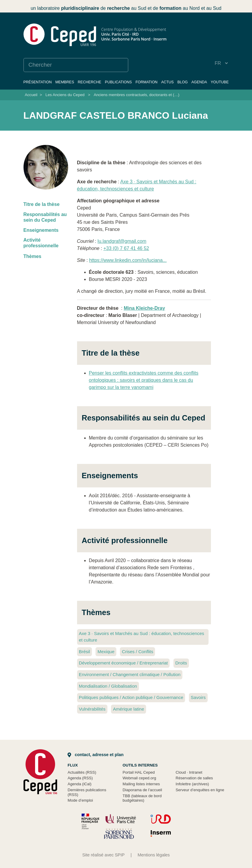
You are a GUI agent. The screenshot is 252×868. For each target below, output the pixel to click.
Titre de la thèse (42, 204)
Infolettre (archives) (192, 784)
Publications (119, 82)
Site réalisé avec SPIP (103, 855)
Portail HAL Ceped (139, 772)
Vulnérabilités (92, 709)
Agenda (199, 82)
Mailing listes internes (141, 784)
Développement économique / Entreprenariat (123, 663)
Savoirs (198, 697)
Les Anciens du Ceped (65, 95)
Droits (181, 663)
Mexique (106, 652)
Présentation (38, 82)
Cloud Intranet (189, 772)
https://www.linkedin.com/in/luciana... (128, 260)
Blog (183, 82)
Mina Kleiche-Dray (144, 308)
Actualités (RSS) (82, 772)
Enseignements (41, 230)
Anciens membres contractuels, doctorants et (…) (137, 95)
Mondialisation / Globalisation (108, 686)
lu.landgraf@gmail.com (122, 241)
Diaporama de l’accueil (142, 790)
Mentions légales (154, 855)
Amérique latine (129, 709)
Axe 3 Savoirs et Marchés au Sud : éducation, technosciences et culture (141, 637)
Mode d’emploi (80, 800)
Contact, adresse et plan (96, 755)
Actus (168, 82)
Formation (146, 82)
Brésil (84, 652)
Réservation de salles (194, 778)
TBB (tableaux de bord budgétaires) (142, 798)
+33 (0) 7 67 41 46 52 (126, 248)
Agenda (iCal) (79, 784)
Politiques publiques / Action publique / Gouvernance (131, 697)
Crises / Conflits (138, 652)
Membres (65, 82)
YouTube (220, 82)
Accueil (31, 95)
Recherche (89, 82)
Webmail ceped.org (139, 778)
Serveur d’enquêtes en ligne (200, 790)
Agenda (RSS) (80, 778)
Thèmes (32, 256)
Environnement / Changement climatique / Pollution (130, 674)
